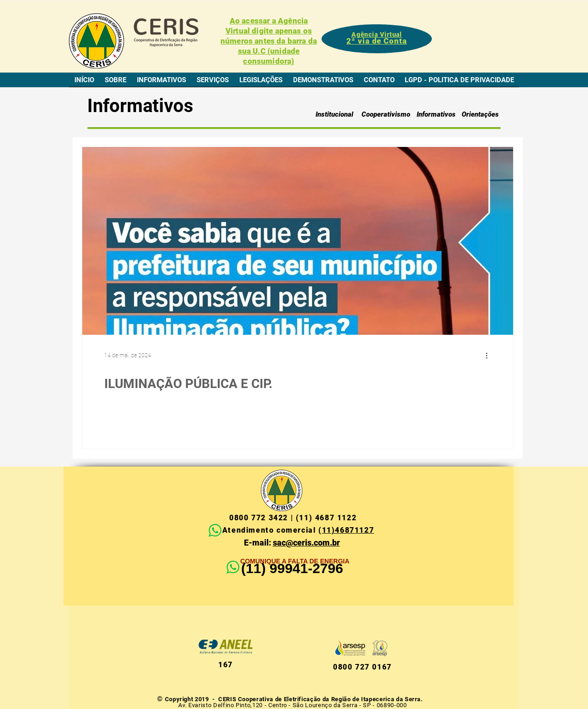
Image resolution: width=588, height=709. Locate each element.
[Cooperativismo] (386, 114)
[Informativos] (436, 114)
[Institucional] (334, 114)
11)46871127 (348, 530)
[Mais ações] (490, 355)
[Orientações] (480, 114)
